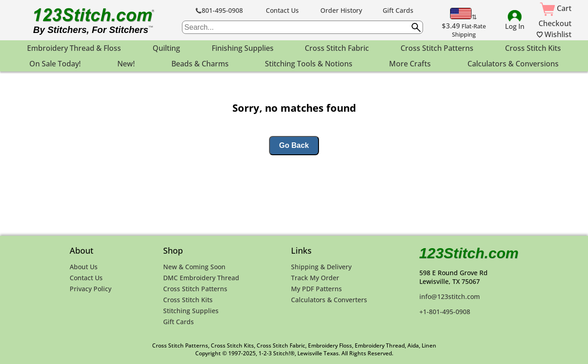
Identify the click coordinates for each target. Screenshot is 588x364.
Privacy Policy (91, 289)
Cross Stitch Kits (188, 300)
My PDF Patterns (316, 289)
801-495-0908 (219, 10)
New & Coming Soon (194, 267)
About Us (84, 267)
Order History (341, 10)
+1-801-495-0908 (445, 312)
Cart (556, 8)
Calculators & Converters (329, 300)
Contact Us (282, 10)
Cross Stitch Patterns (195, 289)
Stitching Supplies (191, 311)
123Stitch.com (469, 253)
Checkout (555, 23)
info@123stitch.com (450, 296)
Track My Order (315, 278)
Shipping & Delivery (321, 267)
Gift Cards (398, 10)
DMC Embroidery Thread (201, 278)
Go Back (294, 145)
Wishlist (554, 34)
